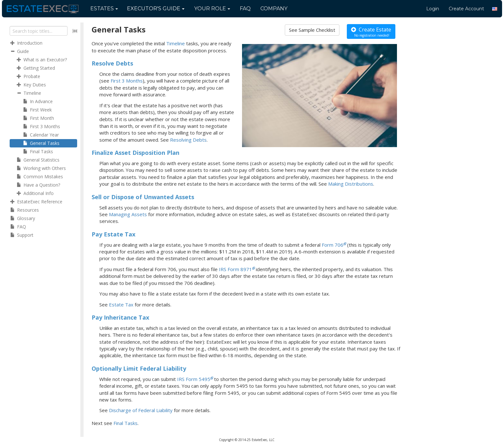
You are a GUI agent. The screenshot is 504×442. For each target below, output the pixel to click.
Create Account (466, 9)
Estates (104, 9)
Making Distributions (351, 184)
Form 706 (333, 245)
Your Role (212, 9)
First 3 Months (127, 81)
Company (274, 9)
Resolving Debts (188, 140)
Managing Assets (128, 214)
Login (433, 9)
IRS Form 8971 (235, 269)
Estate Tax (121, 305)
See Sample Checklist (312, 30)
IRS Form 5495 (194, 379)
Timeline (175, 43)
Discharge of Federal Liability (141, 410)
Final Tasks (126, 423)
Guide (156, 9)
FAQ (245, 9)
